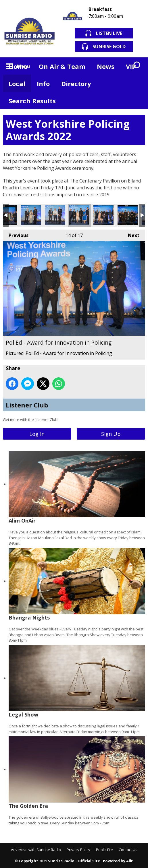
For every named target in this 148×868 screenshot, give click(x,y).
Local (17, 84)
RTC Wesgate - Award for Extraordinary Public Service (128, 215)
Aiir (129, 861)
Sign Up (111, 434)
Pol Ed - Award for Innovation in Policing (79, 215)
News (106, 66)
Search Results (32, 101)
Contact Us (128, 850)
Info (43, 84)
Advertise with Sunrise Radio (36, 850)
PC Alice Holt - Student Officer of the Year (31, 215)
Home (18, 66)
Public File (104, 850)
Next (131, 234)
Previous (16, 234)
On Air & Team (62, 66)
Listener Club (27, 405)
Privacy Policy (78, 850)
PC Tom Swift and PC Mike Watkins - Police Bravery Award (55, 215)
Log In (37, 434)
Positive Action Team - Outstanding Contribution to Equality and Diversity (103, 215)
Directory (76, 84)
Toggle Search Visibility (137, 66)
